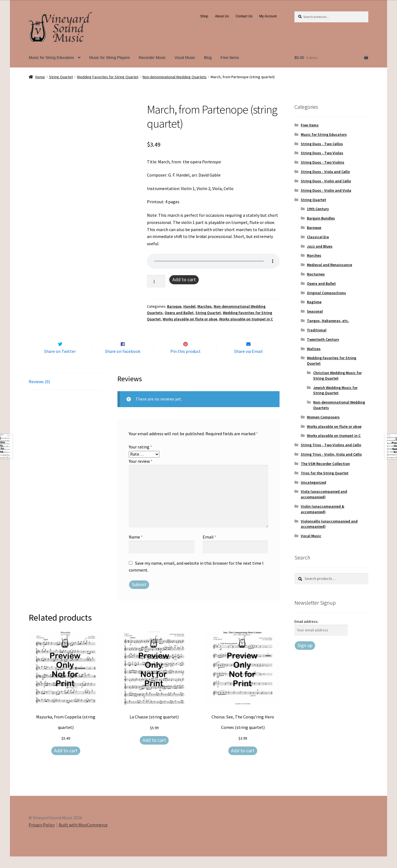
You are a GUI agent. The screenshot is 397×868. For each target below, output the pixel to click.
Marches (205, 306)
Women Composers (323, 417)
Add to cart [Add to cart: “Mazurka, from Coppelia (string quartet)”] (66, 762)
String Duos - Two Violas (322, 153)
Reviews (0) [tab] (39, 393)
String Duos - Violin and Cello (326, 181)
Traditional (317, 330)
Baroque (174, 306)
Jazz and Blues (320, 246)
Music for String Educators (51, 58)
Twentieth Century (323, 339)
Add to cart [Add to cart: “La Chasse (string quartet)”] (154, 752)
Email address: (306, 621)
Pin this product (186, 363)
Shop (204, 16)
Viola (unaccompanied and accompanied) (324, 494)
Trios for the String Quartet (325, 473)
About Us (222, 16)
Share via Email (248, 363)
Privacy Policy (42, 836)
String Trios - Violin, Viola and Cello (331, 454)
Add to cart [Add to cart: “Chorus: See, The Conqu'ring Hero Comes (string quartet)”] (243, 762)
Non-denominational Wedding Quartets (175, 77)
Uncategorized (313, 482)
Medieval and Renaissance (329, 265)
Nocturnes (316, 274)
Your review (141, 473)
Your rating (140, 459)
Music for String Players (109, 58)
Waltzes (314, 349)
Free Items (230, 58)
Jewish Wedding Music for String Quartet (335, 390)
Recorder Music (152, 58)
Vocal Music (185, 58)
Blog (208, 58)
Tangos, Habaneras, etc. (328, 321)
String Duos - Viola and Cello (325, 172)
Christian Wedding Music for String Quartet (337, 375)
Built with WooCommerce (83, 836)
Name (136, 549)
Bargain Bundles (321, 218)
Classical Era (318, 237)
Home (40, 77)
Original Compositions (326, 293)
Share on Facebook (123, 363)
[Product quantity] (156, 282)
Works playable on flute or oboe (190, 319)
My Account (268, 16)
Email (210, 549)
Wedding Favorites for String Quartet (108, 77)
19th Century (318, 209)
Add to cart (184, 279)
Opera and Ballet (179, 313)
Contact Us (244, 16)
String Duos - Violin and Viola (326, 190)
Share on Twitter (60, 363)
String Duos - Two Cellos (322, 144)
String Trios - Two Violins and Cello (331, 445)
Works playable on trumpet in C (246, 319)
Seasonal (315, 311)
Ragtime (314, 302)
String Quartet (61, 77)
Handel (189, 306)
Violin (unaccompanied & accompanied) (323, 509)
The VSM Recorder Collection (325, 464)
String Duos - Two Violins (323, 162)
